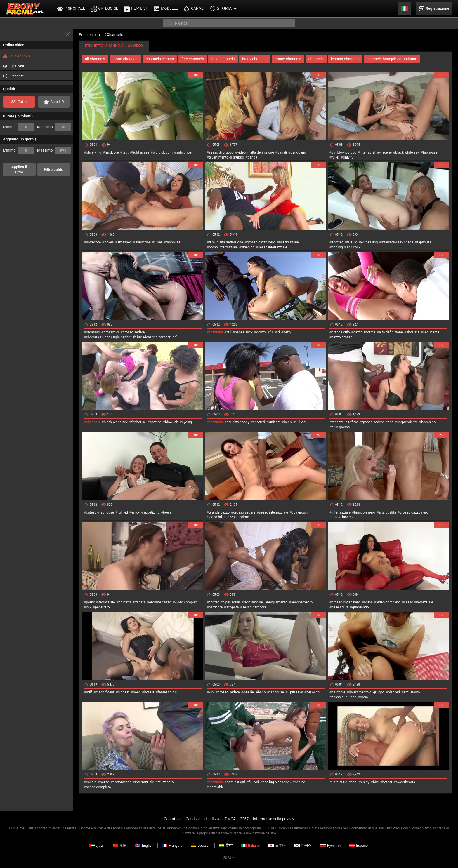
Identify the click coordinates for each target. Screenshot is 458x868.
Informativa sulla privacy (274, 819)
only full (349, 157)
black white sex (407, 152)
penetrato (102, 607)
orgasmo (93, 332)
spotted (338, 242)
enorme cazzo (160, 602)
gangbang (298, 152)
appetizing (151, 512)
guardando (360, 607)
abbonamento (302, 602)
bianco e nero (365, 512)
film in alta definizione (226, 242)
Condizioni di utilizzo (203, 819)
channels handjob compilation (392, 59)
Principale (87, 35)
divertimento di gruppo (227, 157)
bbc (391, 422)
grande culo (341, 332)
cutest (91, 512)
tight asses (141, 152)
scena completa (98, 787)
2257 (244, 819)
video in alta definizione (256, 152)
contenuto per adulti (224, 602)
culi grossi (300, 512)
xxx (89, 607)
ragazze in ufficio (345, 422)
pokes (109, 242)
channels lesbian (160, 59)
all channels (95, 59)
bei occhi (313, 692)
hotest (149, 692)
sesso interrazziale (273, 247)
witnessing (369, 242)
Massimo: (54, 127)
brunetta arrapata (132, 602)
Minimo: (19, 127)
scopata (232, 607)
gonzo (261, 332)
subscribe (184, 152)
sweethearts (405, 782)
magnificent (105, 692)
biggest (124, 692)
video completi (186, 602)
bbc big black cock (346, 247)
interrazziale (341, 512)
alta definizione (391, 332)
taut (125, 152)
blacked (394, 692)
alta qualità (387, 512)
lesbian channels (345, 59)
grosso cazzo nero (261, 242)
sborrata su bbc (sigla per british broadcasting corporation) (132, 337)
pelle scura (340, 607)
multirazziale (289, 242)
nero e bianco (342, 517)
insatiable (216, 787)
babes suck (244, 332)
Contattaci (173, 819)
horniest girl (236, 782)
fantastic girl (168, 692)
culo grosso (341, 427)
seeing (300, 782)
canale (91, 782)
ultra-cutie (339, 782)
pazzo (105, 782)
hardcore (112, 152)
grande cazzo (219, 512)
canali (282, 152)
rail (229, 332)
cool (354, 782)
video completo (388, 602)
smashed (125, 242)
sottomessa (122, 782)
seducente (431, 332)
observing (93, 152)
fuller (335, 157)
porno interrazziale (223, 247)
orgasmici (111, 332)
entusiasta (412, 692)
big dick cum (163, 152)
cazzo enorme (364, 332)
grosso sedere (134, 332)
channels (316, 59)
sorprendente (407, 422)
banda (253, 157)
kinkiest (274, 422)
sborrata (413, 332)
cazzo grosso (342, 337)
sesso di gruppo (221, 152)
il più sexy (295, 692)
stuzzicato (165, 782)
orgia (364, 697)
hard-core (93, 242)
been (288, 422)
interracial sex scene (376, 152)
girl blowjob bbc (344, 152)
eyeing (187, 422)
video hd (248, 247)
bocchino (428, 422)
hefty (287, 332)
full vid (352, 242)
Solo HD (54, 102)
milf (89, 692)
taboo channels (125, 59)
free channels (192, 59)
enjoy (136, 512)
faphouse (430, 152)
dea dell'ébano (254, 692)
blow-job (172, 422)
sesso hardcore (254, 607)
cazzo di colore (237, 517)
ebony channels (288, 59)
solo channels (223, 59)
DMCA (230, 819)
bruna (368, 602)
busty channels (255, 59)
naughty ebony (238, 422)
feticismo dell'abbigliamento (266, 602)
